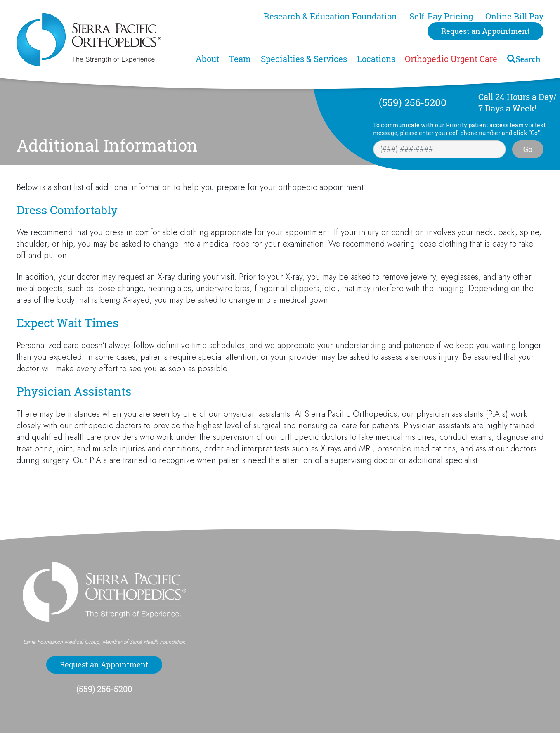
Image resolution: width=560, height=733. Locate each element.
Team (240, 59)
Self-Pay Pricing (441, 16)
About (207, 59)
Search (528, 59)
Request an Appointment (486, 31)
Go (528, 149)
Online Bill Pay (514, 16)
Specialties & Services (304, 59)
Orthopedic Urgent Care (451, 59)
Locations (376, 59)
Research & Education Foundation (330, 16)
